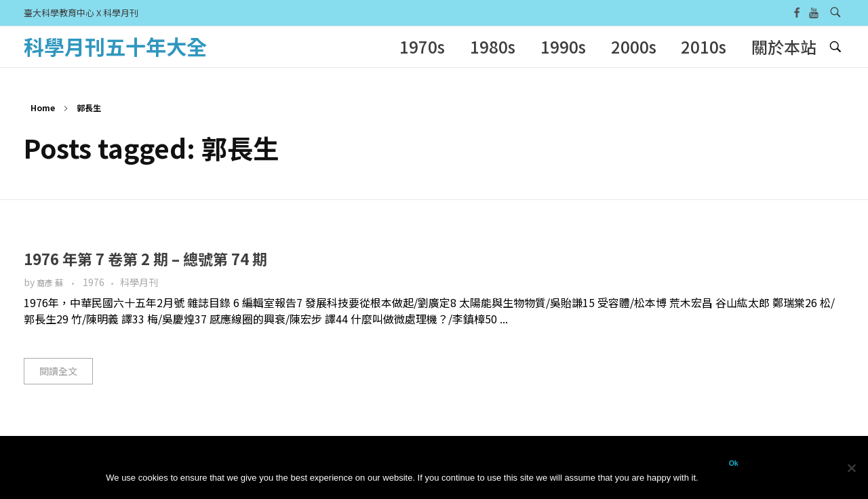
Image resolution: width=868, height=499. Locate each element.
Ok (734, 463)
